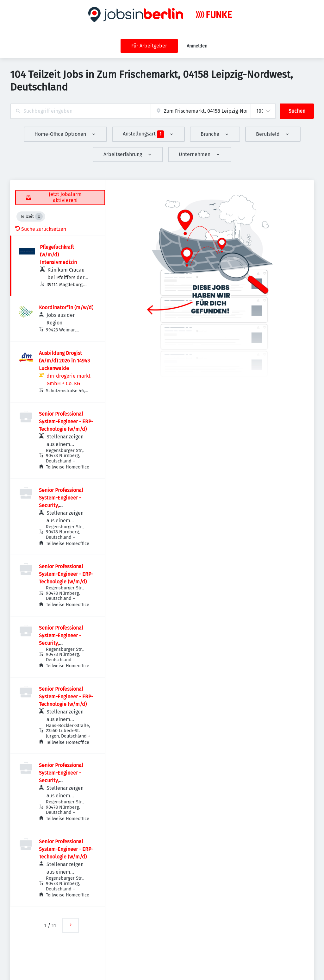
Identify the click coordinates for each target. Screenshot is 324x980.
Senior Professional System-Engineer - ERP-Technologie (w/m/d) (66, 421)
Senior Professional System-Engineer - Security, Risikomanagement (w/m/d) (61, 505)
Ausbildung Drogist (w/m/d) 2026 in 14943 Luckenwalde (64, 361)
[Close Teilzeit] (39, 217)
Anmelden (197, 46)
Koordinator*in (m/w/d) (66, 308)
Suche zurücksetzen (41, 229)
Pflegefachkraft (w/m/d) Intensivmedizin (58, 255)
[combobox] (81, 111)
